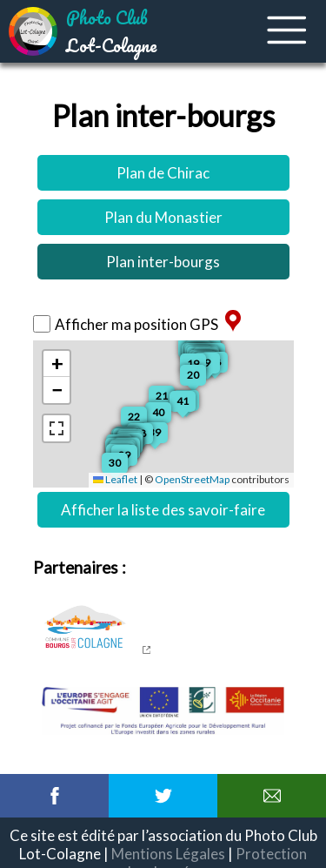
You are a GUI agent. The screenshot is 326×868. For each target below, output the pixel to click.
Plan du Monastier (163, 217)
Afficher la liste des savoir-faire (163, 510)
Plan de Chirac (163, 173)
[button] (143, 420)
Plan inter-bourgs (163, 262)
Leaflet (115, 479)
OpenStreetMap (192, 479)
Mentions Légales (168, 854)
